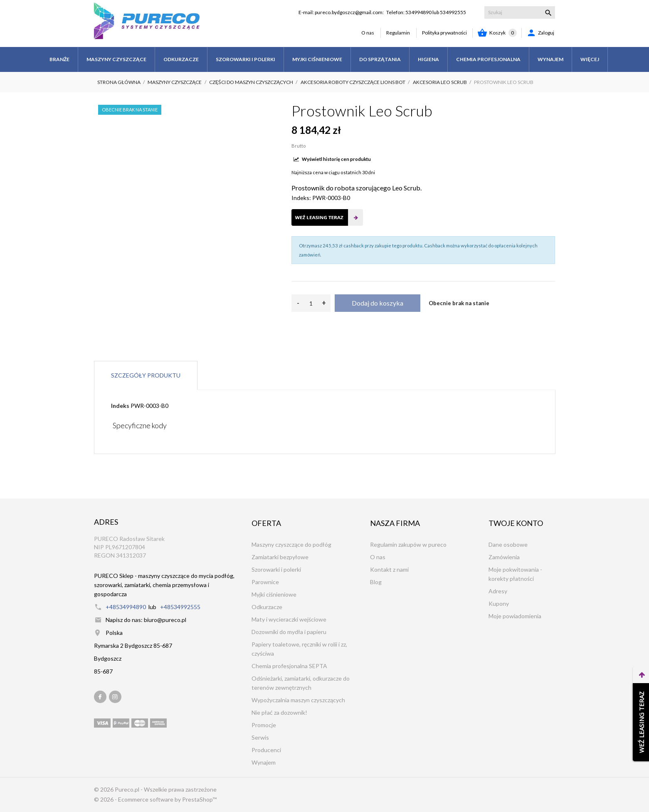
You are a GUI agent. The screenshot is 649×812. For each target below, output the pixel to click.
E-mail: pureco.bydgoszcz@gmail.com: (341, 12)
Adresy (498, 591)
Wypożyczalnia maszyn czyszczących (298, 700)
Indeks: (301, 198)
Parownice (265, 582)
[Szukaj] (520, 12)
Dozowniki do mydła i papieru (289, 632)
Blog (376, 582)
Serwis (260, 737)
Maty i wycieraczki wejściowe (289, 619)
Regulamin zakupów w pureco (408, 544)
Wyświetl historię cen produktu (332, 159)
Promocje (264, 725)
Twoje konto (516, 523)
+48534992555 (180, 607)
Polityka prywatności (444, 33)
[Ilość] (311, 303)
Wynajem (264, 762)
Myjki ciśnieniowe (274, 594)
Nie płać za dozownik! (279, 712)
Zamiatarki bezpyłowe (280, 557)
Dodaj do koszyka (378, 303)
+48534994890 (126, 607)
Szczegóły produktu (146, 375)
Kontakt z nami (389, 569)
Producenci (266, 750)
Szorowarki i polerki (276, 569)
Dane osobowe (508, 544)
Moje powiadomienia (515, 616)
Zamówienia (504, 557)
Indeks (120, 406)
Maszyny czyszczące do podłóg (291, 544)
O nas (368, 33)
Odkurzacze (267, 607)
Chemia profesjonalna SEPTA (289, 666)
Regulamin (398, 33)
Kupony (499, 603)
